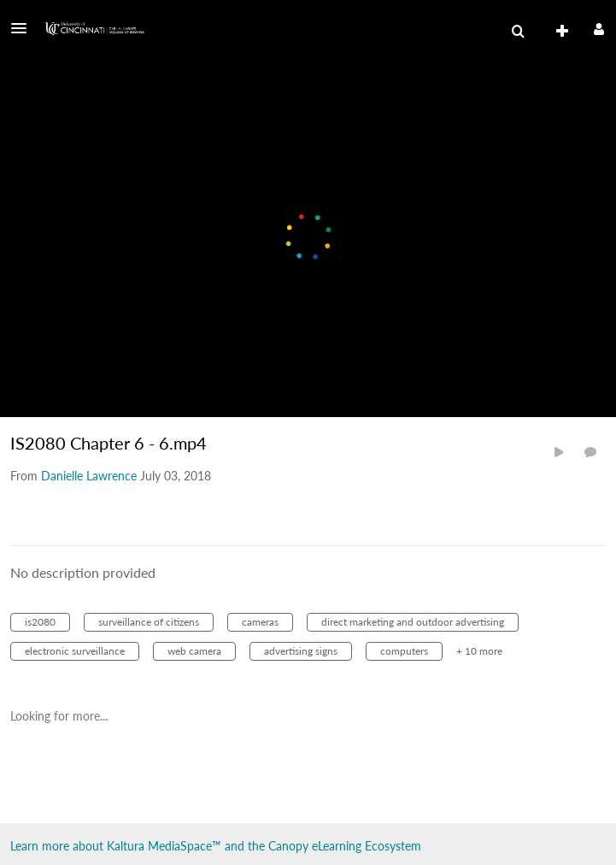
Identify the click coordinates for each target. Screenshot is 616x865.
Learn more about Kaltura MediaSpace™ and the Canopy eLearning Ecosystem (216, 846)
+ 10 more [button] (479, 651)
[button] (24, 28)
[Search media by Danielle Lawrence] (89, 476)
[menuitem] (518, 32)
